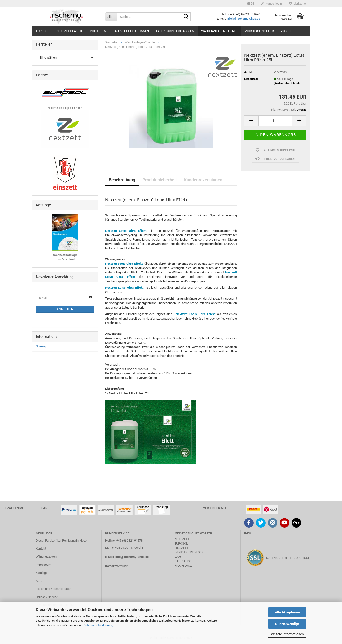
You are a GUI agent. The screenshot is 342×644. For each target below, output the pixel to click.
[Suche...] (111, 17)
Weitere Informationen (287, 634)
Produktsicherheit (160, 180)
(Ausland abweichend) (287, 83)
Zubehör (288, 31)
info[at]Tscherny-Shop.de (243, 19)
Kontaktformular (116, 566)
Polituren (98, 31)
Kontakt (41, 549)
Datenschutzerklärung (98, 625)
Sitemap (41, 346)
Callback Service (47, 597)
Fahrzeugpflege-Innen (131, 31)
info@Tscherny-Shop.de (132, 557)
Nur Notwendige (287, 624)
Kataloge (42, 573)
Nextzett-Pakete (70, 31)
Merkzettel (298, 4)
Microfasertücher (259, 31)
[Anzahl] (275, 121)
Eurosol (43, 31)
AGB (39, 581)
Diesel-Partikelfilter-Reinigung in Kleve (61, 540)
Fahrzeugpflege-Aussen (175, 31)
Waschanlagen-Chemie (219, 31)
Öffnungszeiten (46, 557)
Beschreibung (122, 180)
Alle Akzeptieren (287, 612)
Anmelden (65, 309)
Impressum (43, 565)
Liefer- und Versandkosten (53, 589)
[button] (251, 4)
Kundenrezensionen (203, 180)
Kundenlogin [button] (272, 4)
